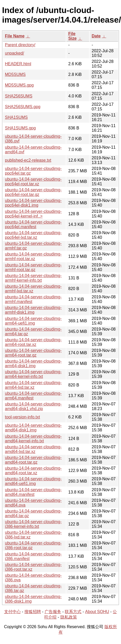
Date (96, 36)
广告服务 (53, 612)
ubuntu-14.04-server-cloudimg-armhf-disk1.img (33, 310)
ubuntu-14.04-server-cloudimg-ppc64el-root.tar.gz (33, 192)
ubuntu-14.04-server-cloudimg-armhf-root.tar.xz (33, 256)
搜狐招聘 (33, 612)
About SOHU (97, 612)
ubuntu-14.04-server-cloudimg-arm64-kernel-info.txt (33, 374)
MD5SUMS (15, 74)
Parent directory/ (20, 45)
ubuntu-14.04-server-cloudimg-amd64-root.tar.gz (33, 460)
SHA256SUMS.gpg (23, 107)
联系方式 (73, 612)
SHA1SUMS (16, 117)
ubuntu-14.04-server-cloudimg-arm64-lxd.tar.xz (33, 385)
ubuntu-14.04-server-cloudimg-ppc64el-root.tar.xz (33, 182)
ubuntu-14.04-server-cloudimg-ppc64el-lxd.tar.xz (33, 235)
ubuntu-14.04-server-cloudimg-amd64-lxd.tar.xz (33, 449)
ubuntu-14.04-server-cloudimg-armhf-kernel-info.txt (33, 278)
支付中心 (12, 612)
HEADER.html (18, 64)
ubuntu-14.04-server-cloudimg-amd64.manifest (33, 492)
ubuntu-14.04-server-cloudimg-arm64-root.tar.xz (33, 342)
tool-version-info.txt (22, 417)
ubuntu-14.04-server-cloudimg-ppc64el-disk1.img (33, 203)
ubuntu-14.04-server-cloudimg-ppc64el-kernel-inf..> (33, 214)
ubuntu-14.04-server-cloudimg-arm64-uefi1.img (33, 321)
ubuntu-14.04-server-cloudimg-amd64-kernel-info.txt (33, 439)
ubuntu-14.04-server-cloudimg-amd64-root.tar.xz (33, 471)
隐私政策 (69, 617)
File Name (15, 36)
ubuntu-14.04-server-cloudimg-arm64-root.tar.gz (33, 353)
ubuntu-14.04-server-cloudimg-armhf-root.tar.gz (33, 267)
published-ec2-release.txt (28, 160)
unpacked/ (15, 53)
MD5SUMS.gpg (19, 85)
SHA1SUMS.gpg (20, 128)
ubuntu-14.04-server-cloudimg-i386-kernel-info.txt (33, 524)
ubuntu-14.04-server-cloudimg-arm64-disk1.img (33, 363)
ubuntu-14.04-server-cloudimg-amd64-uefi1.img (33, 481)
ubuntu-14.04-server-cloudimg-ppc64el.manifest (33, 224)
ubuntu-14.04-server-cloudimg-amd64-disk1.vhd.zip (33, 406)
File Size (73, 36)
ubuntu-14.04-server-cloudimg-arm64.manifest (33, 396)
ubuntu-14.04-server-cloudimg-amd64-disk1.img (33, 428)
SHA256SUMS (19, 96)
